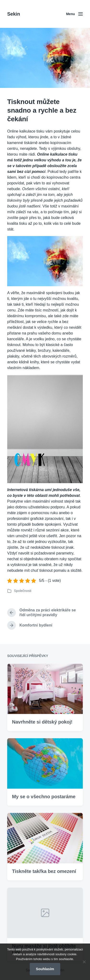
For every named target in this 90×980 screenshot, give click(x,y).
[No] (84, 962)
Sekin (14, 14)
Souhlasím (45, 969)
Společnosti (23, 591)
